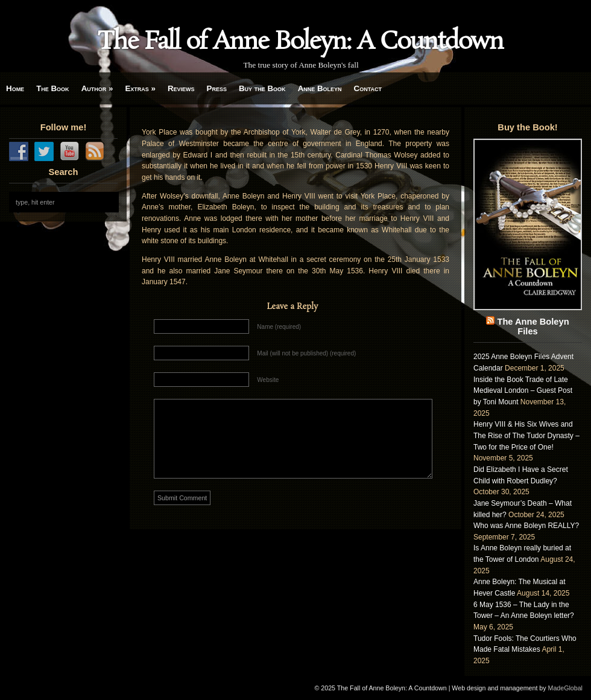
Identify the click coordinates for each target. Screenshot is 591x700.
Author (97, 88)
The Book (52, 88)
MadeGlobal (565, 688)
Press (217, 88)
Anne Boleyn (320, 88)
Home (15, 88)
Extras (140, 88)
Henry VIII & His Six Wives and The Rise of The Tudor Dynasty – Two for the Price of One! (526, 435)
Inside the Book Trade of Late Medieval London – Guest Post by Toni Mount (523, 391)
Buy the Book (262, 88)
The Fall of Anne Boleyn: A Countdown (300, 42)
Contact (368, 88)
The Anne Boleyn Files (533, 326)
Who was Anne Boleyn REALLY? (526, 526)
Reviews (181, 88)
